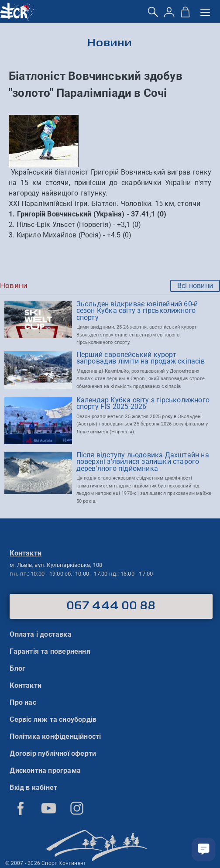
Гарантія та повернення (50, 651)
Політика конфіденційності (55, 736)
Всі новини (195, 286)
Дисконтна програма (45, 770)
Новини (110, 43)
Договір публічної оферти (53, 753)
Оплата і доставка (40, 634)
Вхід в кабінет (33, 787)
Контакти (26, 685)
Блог (17, 668)
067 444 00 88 (111, 606)
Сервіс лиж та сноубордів (53, 719)
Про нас (23, 702)
